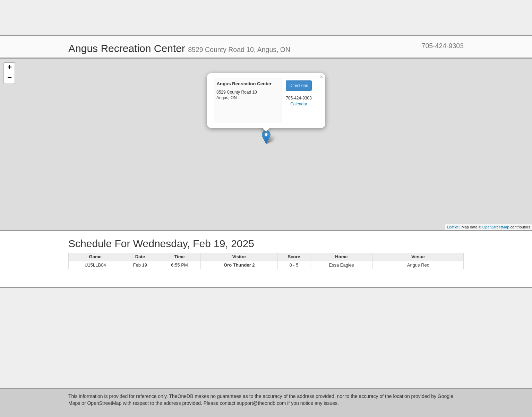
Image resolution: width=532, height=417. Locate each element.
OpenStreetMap (496, 227)
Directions (299, 86)
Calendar (299, 104)
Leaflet (453, 227)
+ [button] (10, 68)
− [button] (10, 78)
